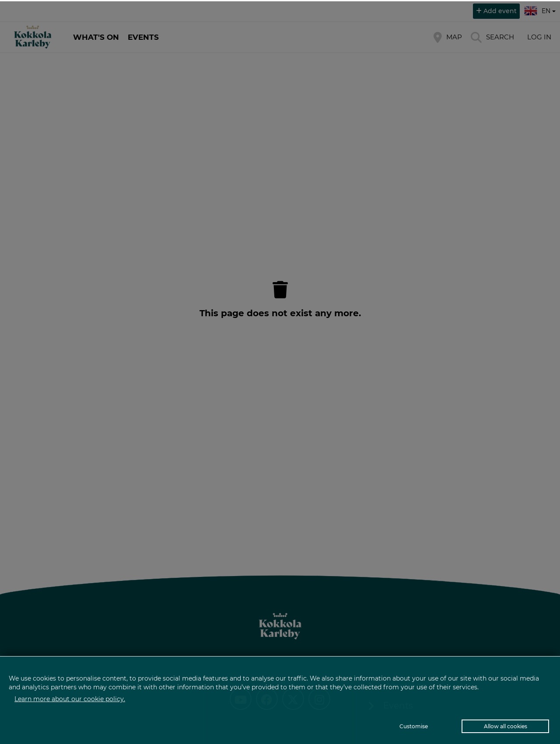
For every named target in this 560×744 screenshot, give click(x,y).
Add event (500, 11)
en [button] (541, 10)
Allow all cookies (506, 726)
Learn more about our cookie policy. (70, 699)
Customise (414, 726)
